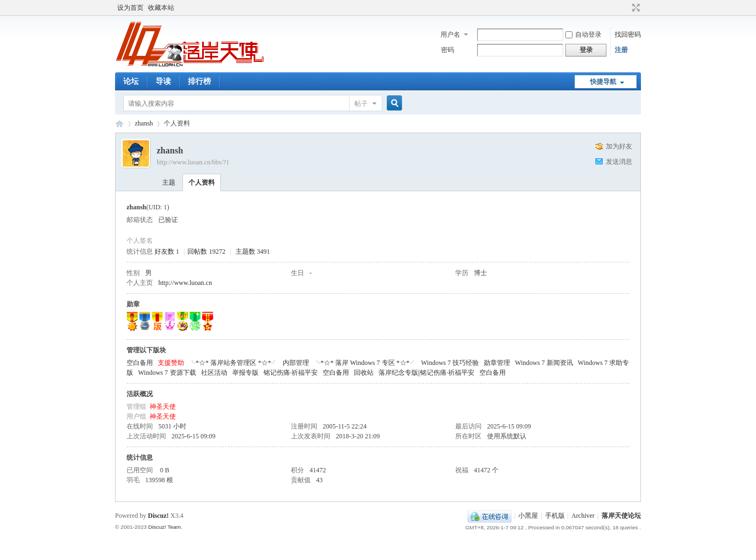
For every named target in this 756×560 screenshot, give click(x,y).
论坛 (131, 81)
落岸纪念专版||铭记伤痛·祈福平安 (427, 373)
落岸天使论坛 (119, 124)
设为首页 (130, 8)
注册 (621, 50)
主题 (169, 182)
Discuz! (158, 516)
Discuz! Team (164, 527)
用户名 (450, 35)
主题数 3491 (253, 252)
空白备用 (140, 363)
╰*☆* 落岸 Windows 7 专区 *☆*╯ (365, 363)
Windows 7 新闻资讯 (544, 363)
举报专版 (245, 373)
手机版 (555, 516)
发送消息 (619, 162)
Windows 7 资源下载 (167, 373)
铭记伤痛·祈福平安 (291, 373)
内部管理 (296, 363)
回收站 (364, 373)
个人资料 (202, 182)
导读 (163, 81)
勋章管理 (497, 363)
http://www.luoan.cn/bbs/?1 (193, 162)
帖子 (361, 104)
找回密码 (628, 35)
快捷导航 (603, 82)
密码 (448, 50)
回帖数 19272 (206, 252)
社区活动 (214, 373)
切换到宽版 (635, 8)
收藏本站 (161, 8)
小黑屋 (528, 516)
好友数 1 (167, 252)
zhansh (144, 123)
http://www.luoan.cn (185, 283)
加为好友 (619, 146)
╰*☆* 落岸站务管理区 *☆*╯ (233, 363)
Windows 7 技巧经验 (450, 363)
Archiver (583, 516)
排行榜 (199, 81)
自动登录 (583, 35)
